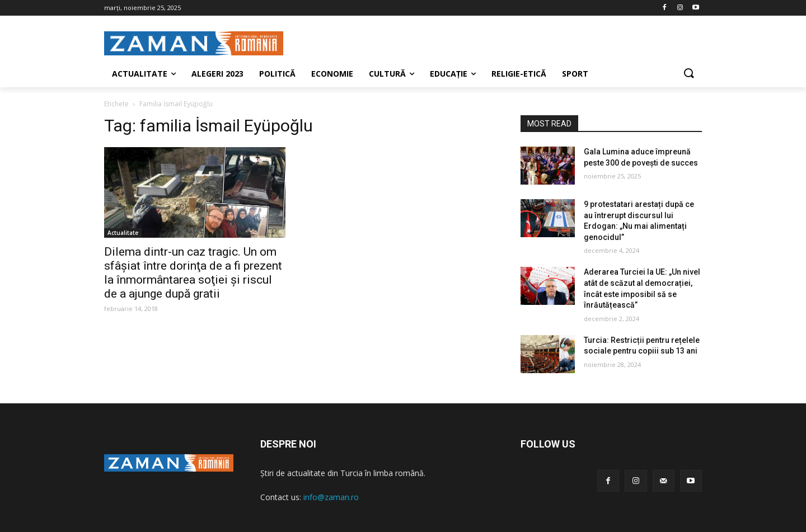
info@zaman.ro (331, 497)
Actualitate (123, 233)
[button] (688, 74)
